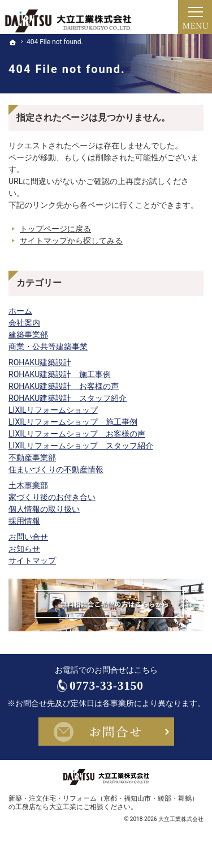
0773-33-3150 (116, 689)
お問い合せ (28, 537)
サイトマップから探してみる (71, 241)
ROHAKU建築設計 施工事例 (60, 374)
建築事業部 (28, 335)
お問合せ (106, 738)
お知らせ (24, 549)
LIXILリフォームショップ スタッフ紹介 (81, 446)
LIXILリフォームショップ (53, 410)
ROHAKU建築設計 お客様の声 (64, 386)
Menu (195, 17)
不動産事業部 (32, 457)
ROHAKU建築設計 (40, 362)
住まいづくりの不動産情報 (56, 469)
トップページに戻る (55, 229)
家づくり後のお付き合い (52, 497)
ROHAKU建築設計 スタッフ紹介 (68, 398)
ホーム (20, 311)
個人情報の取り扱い (44, 509)
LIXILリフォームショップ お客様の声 (77, 434)
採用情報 (24, 521)
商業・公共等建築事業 (48, 347)
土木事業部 (28, 485)
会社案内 (24, 323)
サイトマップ (32, 561)
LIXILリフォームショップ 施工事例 (73, 422)
